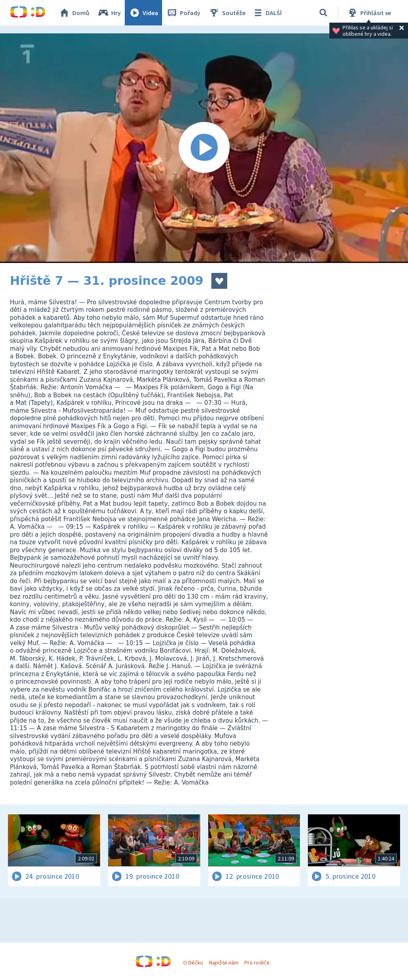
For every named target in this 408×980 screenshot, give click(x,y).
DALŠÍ (267, 13)
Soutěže (227, 13)
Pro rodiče (257, 963)
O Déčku (193, 963)
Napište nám (224, 963)
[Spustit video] (204, 148)
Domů (74, 13)
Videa (143, 13)
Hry (109, 13)
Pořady (183, 13)
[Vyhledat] (323, 13)
